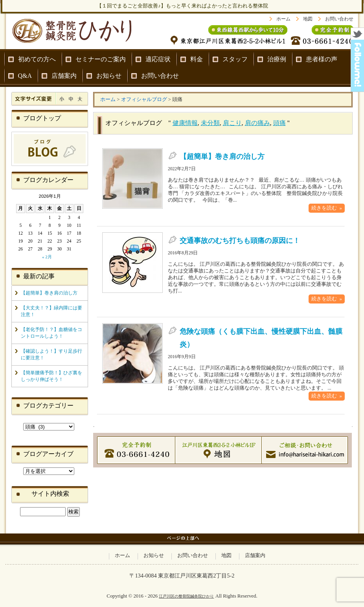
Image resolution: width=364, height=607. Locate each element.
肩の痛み (257, 123)
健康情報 (185, 123)
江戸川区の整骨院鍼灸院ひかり (186, 596)
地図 (308, 19)
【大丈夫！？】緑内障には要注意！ (51, 311)
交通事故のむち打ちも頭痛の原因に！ (240, 241)
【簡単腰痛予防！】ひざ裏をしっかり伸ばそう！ (51, 376)
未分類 (210, 123)
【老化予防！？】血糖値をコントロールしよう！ (51, 333)
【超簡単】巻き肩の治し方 (222, 156)
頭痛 (279, 123)
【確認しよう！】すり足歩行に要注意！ (51, 354)
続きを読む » (327, 208)
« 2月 (47, 257)
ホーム (283, 19)
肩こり (232, 123)
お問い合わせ (339, 19)
